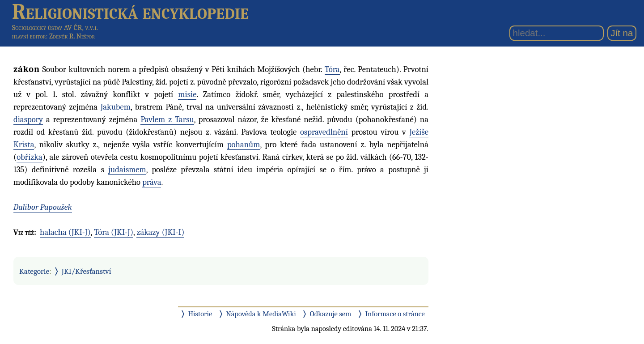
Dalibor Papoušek (43, 207)
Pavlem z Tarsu (167, 119)
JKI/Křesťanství (87, 271)
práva (152, 182)
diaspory (28, 119)
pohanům (244, 144)
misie (187, 94)
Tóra (332, 69)
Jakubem (116, 107)
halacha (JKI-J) (65, 232)
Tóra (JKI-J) (114, 232)
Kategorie (34, 271)
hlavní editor (29, 36)
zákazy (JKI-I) (160, 232)
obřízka (30, 157)
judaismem (127, 170)
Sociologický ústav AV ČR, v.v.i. (55, 28)
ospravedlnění (324, 132)
